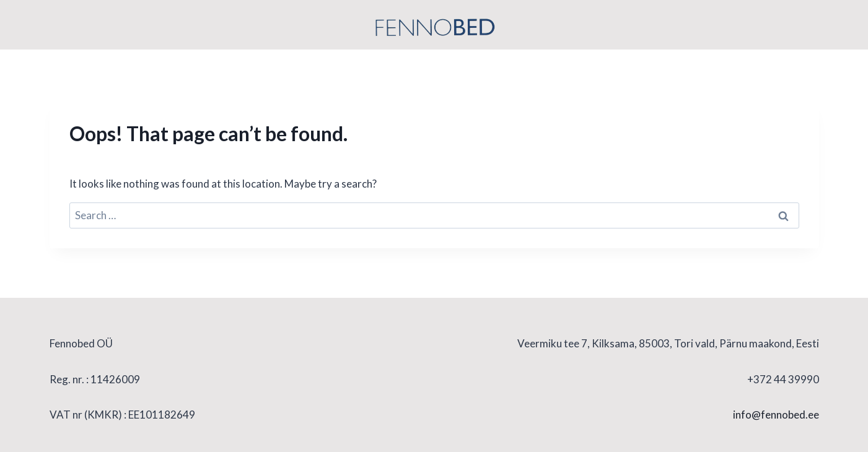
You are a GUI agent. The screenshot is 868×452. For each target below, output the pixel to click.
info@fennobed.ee (776, 415)
